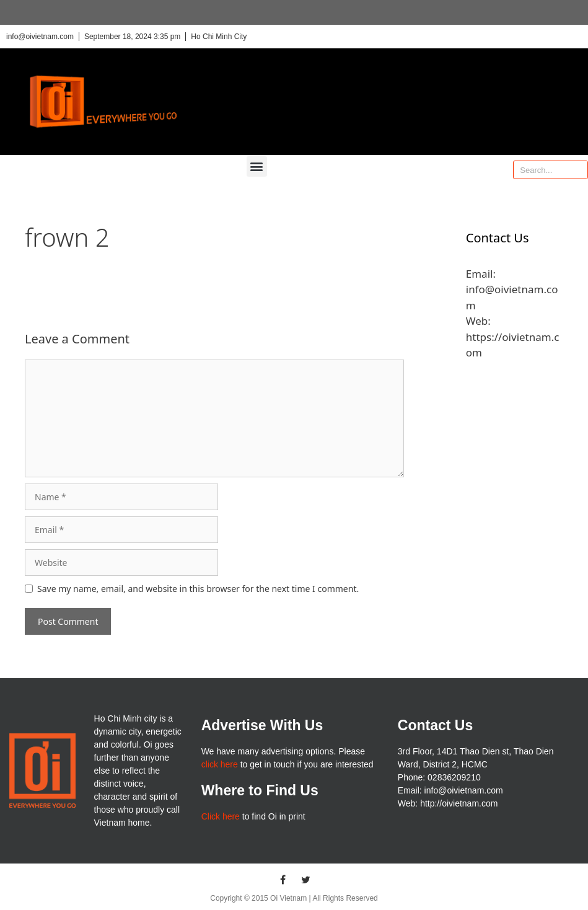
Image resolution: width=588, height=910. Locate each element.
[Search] (578, 170)
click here (220, 764)
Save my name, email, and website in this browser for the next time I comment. (198, 589)
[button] (257, 166)
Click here (221, 816)
